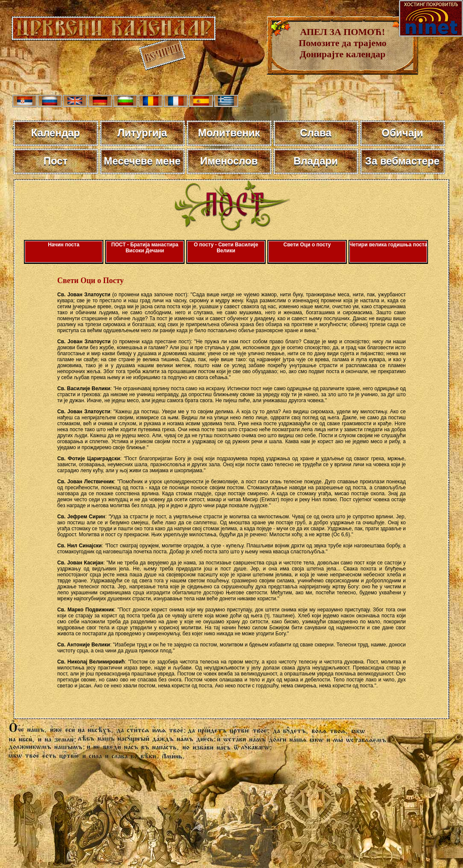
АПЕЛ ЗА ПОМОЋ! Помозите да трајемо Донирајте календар (343, 43)
